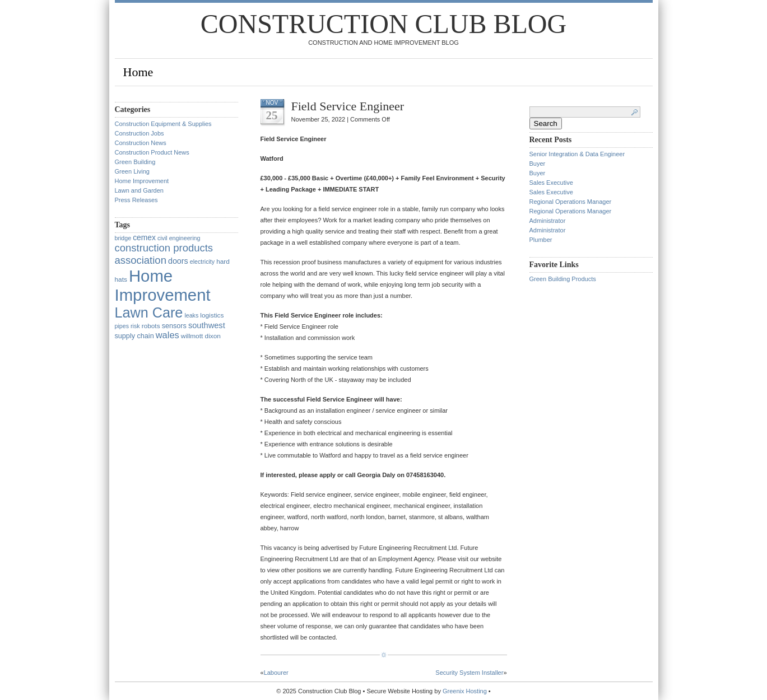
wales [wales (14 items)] (168, 335)
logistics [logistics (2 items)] (212, 315)
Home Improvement (142, 181)
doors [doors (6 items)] (178, 261)
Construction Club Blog (383, 24)
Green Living (132, 171)
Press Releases (136, 200)
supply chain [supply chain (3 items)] (134, 336)
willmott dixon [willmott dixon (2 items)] (201, 336)
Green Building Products (563, 279)
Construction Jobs (140, 133)
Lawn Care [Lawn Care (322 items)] (149, 312)
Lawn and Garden (139, 190)
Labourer (276, 673)
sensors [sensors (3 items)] (174, 326)
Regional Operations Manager (571, 202)
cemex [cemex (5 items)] (144, 237)
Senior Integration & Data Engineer (577, 154)
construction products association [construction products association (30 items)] (164, 254)
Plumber (541, 240)
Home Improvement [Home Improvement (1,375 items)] (163, 285)
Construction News (141, 143)
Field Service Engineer (348, 106)
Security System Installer (469, 673)
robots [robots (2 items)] (151, 326)
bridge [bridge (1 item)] (123, 238)
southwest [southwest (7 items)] (207, 325)
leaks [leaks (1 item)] (191, 315)
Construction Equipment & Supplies (163, 124)
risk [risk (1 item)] (135, 326)
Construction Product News (152, 152)
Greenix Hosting (465, 691)
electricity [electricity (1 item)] (202, 262)
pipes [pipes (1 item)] (122, 326)
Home (138, 72)
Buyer (538, 164)
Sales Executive (551, 183)
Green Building (135, 162)
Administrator (548, 221)
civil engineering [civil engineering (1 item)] (179, 238)
